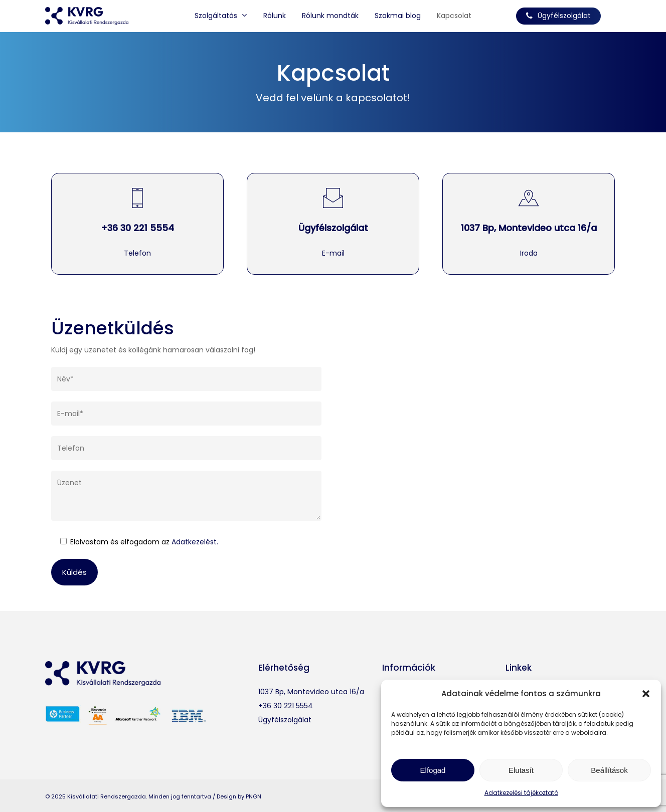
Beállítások (609, 770)
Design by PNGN (239, 796)
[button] (646, 694)
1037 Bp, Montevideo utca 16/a (529, 228)
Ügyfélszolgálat (333, 228)
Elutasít (521, 770)
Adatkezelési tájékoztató (521, 793)
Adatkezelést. (195, 542)
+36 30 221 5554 (137, 228)
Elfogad (433, 770)
